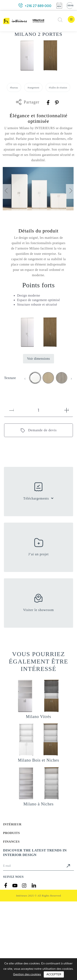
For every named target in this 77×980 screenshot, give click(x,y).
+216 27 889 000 (38, 6)
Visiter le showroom (39, 610)
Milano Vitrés (38, 717)
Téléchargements (36, 498)
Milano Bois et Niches (38, 760)
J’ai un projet (38, 554)
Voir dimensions (39, 359)
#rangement (33, 88)
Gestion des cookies (27, 974)
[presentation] (6, 191)
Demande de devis (42, 430)
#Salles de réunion (58, 88)
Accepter (54, 974)
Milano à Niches (38, 804)
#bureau (14, 88)
